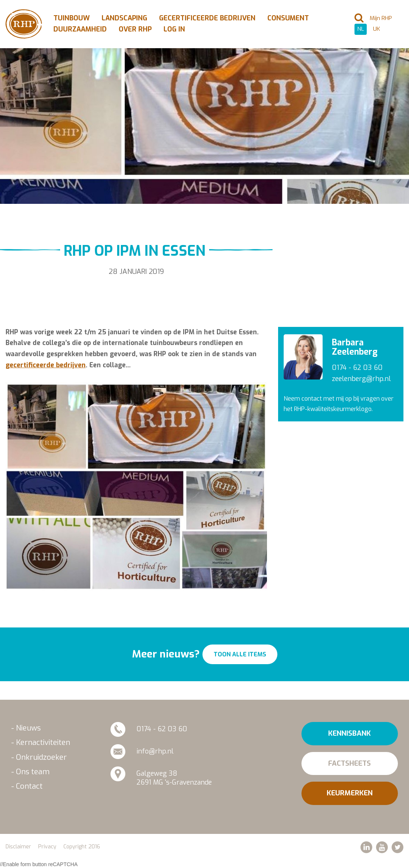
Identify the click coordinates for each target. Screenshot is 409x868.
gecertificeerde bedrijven (46, 365)
